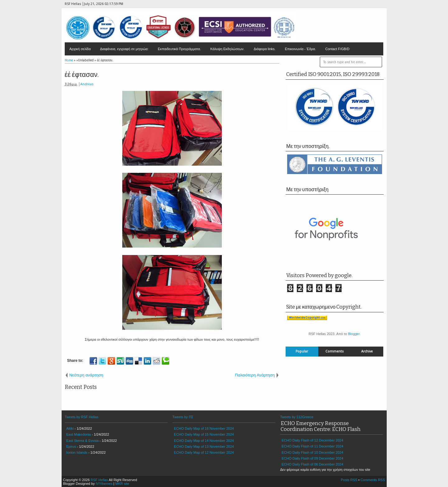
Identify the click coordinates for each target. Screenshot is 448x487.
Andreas (87, 84)
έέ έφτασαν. (82, 75)
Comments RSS (373, 480)
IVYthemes (104, 484)
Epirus (71, 447)
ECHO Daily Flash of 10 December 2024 (312, 452)
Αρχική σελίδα (80, 49)
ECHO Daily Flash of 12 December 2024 (312, 440)
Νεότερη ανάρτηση (86, 375)
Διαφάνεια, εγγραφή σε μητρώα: (124, 49)
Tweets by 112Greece (297, 417)
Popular (302, 351)
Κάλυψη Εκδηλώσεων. (227, 49)
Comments (335, 351)
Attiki (70, 428)
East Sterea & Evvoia (82, 441)
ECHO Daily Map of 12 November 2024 (204, 452)
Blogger (354, 334)
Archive (367, 351)
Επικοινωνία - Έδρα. (301, 49)
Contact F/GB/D (338, 49)
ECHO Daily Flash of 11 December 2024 (312, 446)
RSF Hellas (99, 480)
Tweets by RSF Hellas (82, 417)
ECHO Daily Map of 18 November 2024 (204, 428)
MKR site (122, 484)
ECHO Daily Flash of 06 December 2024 (312, 464)
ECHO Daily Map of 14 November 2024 (204, 441)
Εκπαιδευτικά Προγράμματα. (179, 49)
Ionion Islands (77, 452)
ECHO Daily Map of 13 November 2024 (204, 447)
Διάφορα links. (264, 49)
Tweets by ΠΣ (183, 417)
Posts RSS (349, 480)
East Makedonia (79, 434)
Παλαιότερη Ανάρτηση (255, 375)
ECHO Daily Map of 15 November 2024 (204, 434)
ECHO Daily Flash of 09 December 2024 (312, 458)
